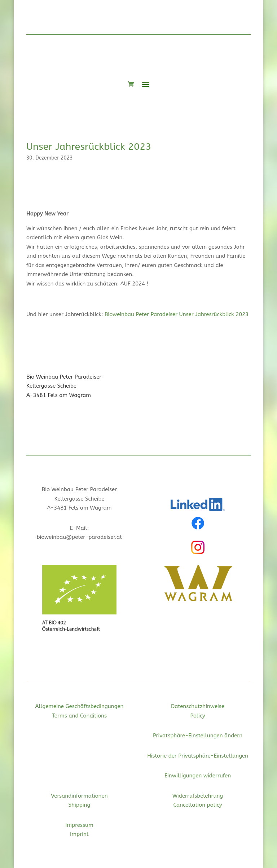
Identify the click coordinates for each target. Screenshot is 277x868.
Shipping (80, 805)
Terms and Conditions (79, 716)
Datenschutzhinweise (198, 706)
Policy (197, 716)
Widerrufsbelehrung (198, 796)
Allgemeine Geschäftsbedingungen (79, 706)
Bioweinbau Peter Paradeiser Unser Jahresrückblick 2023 (177, 314)
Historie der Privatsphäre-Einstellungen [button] (198, 756)
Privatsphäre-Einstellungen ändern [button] (198, 736)
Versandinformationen (79, 796)
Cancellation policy (198, 805)
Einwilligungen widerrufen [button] (198, 776)
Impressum (79, 825)
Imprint (79, 834)
